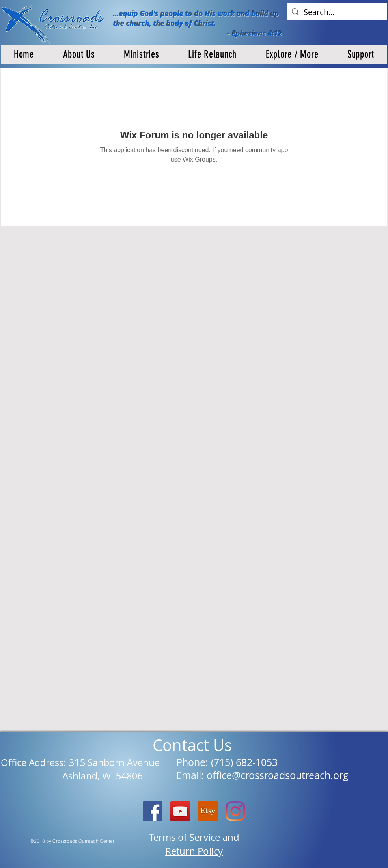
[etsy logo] (208, 811)
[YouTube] (180, 811)
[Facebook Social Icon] (153, 811)
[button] (79, 54)
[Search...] (337, 12)
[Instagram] (235, 811)
